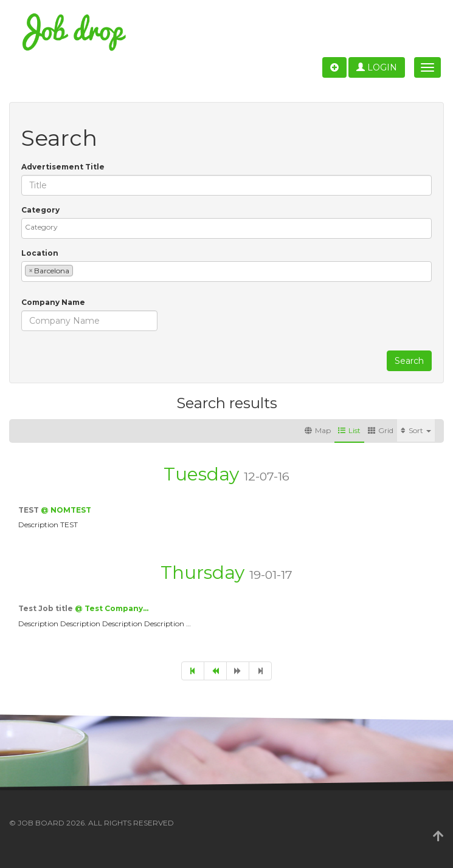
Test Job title (47, 608)
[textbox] (230, 227)
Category (40, 210)
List (349, 430)
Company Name (53, 302)
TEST (29, 510)
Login (377, 67)
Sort (416, 430)
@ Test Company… (112, 608)
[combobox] (227, 228)
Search (409, 361)
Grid (381, 430)
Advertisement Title (63, 167)
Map (318, 430)
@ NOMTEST (66, 510)
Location (40, 253)
